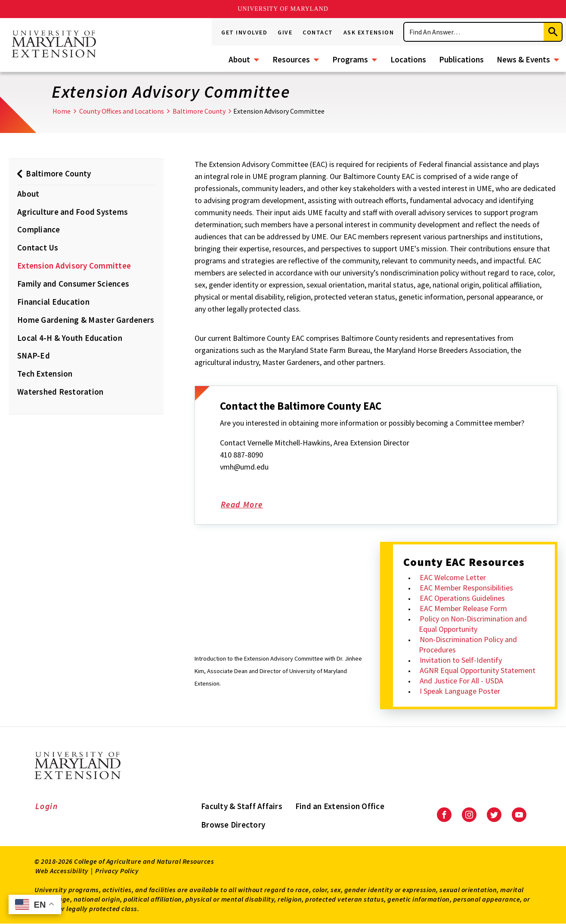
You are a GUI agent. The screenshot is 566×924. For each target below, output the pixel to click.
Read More (252, 505)
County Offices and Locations (122, 111)
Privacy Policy (117, 871)
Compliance (39, 229)
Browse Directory (233, 825)
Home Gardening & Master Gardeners (86, 320)
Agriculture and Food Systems (73, 212)
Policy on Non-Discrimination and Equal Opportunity (473, 624)
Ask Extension (369, 32)
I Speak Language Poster (460, 691)
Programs (350, 59)
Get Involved (244, 32)
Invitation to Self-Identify (461, 660)
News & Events (523, 59)
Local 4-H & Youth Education (70, 338)
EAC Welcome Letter (453, 577)
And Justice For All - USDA (461, 681)
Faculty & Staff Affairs (242, 806)
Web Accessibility (62, 871)
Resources (291, 59)
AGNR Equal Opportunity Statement (478, 670)
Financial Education (53, 302)
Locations (408, 59)
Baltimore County (199, 111)
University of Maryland (283, 9)
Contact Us (38, 247)
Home (62, 111)
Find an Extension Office (340, 806)
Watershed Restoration (60, 392)
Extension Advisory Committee (74, 266)
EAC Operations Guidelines (462, 598)
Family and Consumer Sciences (73, 284)
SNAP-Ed (34, 355)
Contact (318, 32)
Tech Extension (45, 374)
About (239, 59)
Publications (461, 59)
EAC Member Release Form (463, 608)
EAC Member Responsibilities (466, 588)
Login (47, 806)
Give (285, 32)
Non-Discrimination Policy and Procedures (468, 644)
